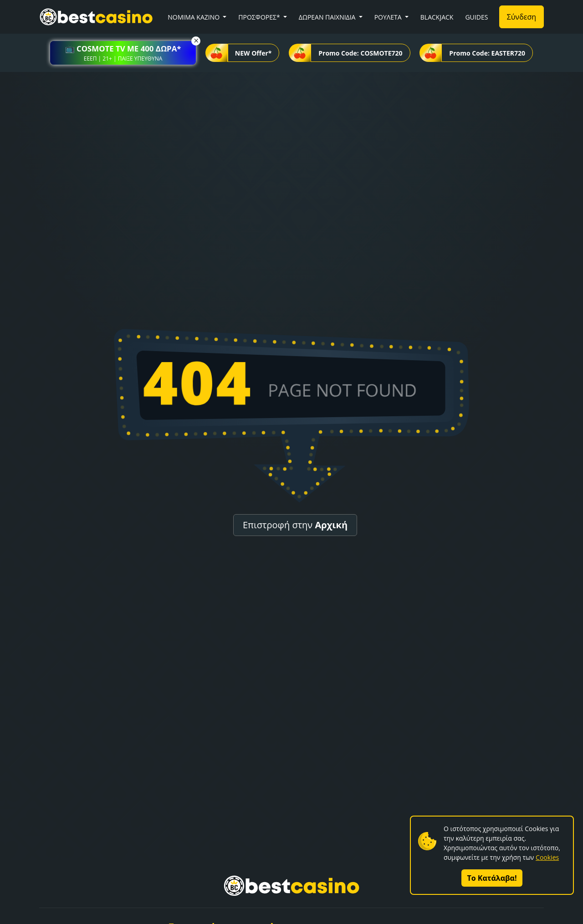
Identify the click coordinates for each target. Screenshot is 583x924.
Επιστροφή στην (295, 525)
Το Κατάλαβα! (492, 878)
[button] (123, 53)
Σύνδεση (522, 17)
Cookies (547, 857)
